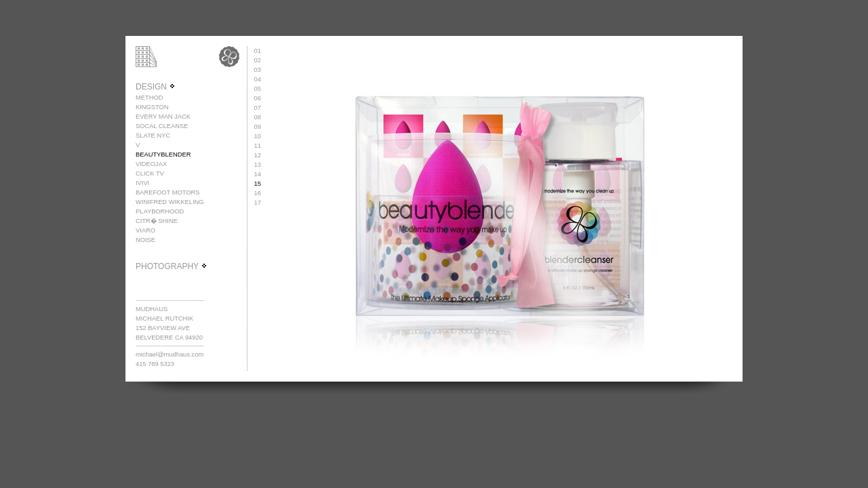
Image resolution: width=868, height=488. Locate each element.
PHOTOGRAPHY (172, 266)
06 (258, 98)
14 (258, 174)
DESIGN (156, 87)
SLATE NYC (153, 136)
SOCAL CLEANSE (162, 126)
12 (258, 155)
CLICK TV (150, 174)
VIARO (145, 230)
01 (258, 51)
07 (258, 108)
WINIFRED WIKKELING (170, 202)
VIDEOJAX (151, 164)
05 (258, 89)
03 (258, 70)
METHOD (149, 98)
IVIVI (142, 183)
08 (258, 117)
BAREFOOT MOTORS (168, 192)
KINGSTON (152, 107)
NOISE (145, 240)
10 (258, 136)
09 (258, 127)
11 (258, 146)
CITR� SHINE (157, 221)
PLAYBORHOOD (160, 211)
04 (258, 79)
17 (258, 203)
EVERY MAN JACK (163, 117)
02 (258, 60)
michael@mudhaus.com (170, 354)
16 (258, 193)
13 (258, 165)
